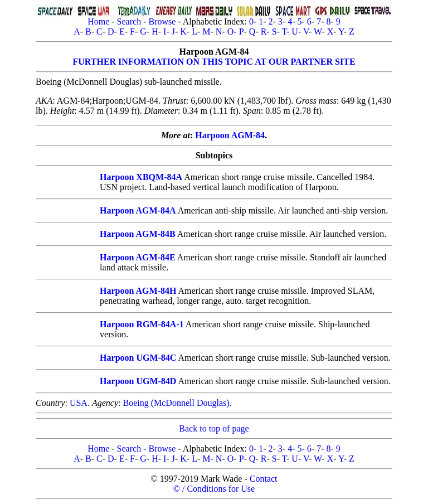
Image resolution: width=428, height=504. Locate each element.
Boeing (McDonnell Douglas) (176, 403)
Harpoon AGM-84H (138, 291)
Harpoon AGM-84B (138, 234)
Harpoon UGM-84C (138, 358)
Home (98, 21)
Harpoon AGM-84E (138, 257)
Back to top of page (214, 428)
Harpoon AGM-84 (230, 135)
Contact (264, 479)
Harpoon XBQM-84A (141, 177)
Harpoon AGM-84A (138, 210)
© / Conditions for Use (214, 489)
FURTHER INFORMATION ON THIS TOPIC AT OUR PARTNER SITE (214, 62)
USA (79, 403)
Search (129, 21)
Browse (162, 21)
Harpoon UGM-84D (138, 381)
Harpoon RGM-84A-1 (142, 324)
